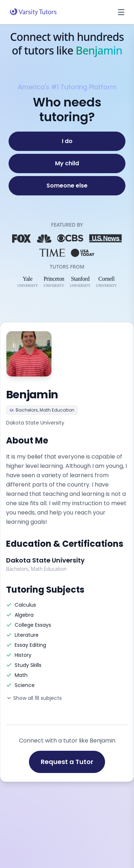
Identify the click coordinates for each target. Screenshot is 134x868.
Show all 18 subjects (34, 698)
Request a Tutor (67, 762)
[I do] (67, 141)
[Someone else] (67, 186)
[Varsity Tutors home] (33, 12)
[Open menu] (121, 12)
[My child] (67, 163)
